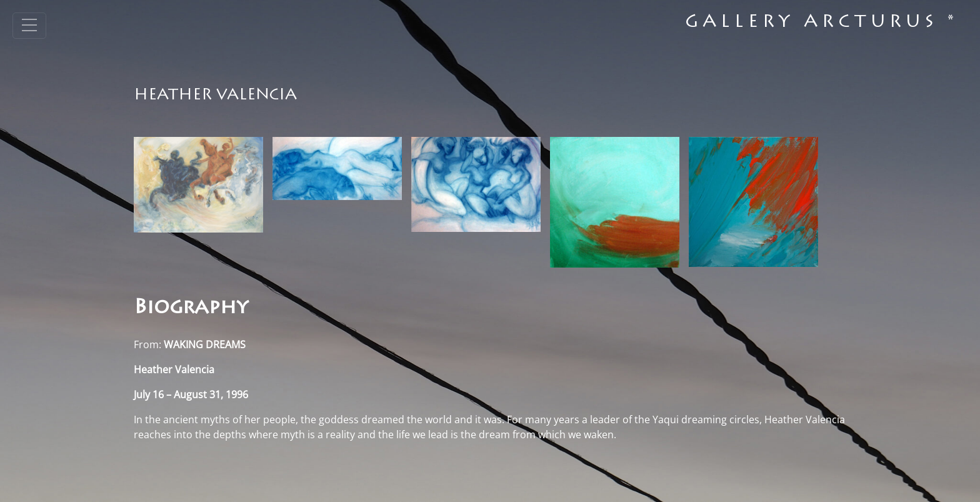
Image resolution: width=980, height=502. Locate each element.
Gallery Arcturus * (822, 23)
